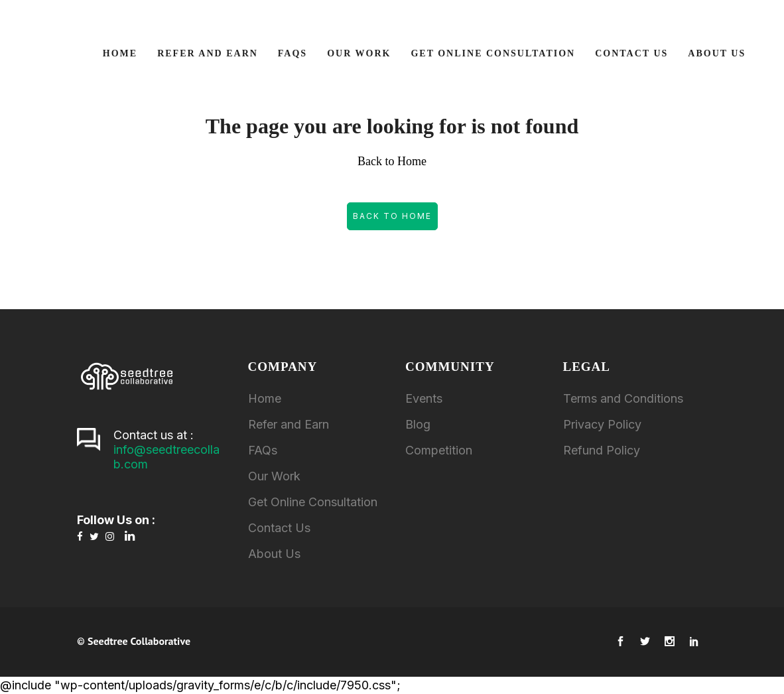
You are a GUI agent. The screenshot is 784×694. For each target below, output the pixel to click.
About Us (274, 554)
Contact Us (279, 528)
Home (265, 398)
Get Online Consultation (313, 502)
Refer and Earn (289, 424)
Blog (418, 424)
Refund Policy (602, 450)
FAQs (263, 450)
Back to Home (392, 216)
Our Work (274, 476)
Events (424, 398)
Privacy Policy (602, 424)
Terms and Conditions (623, 398)
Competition (439, 450)
